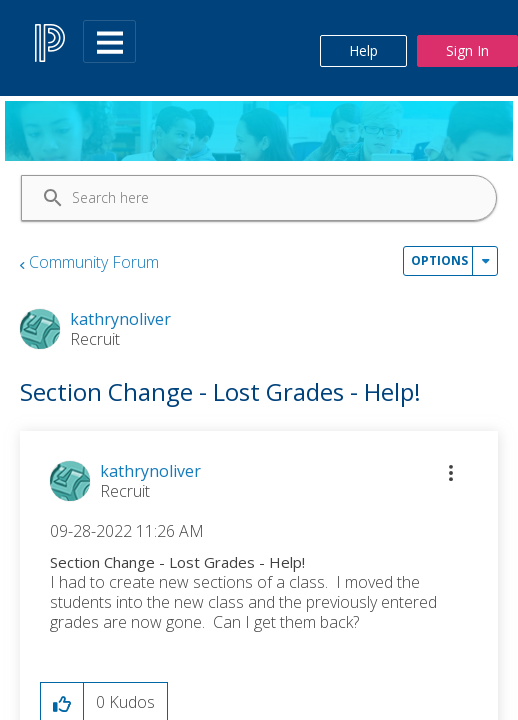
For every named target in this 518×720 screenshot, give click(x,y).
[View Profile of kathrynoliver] (150, 471)
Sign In (467, 50)
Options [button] (439, 260)
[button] (451, 473)
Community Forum (94, 262)
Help (363, 50)
